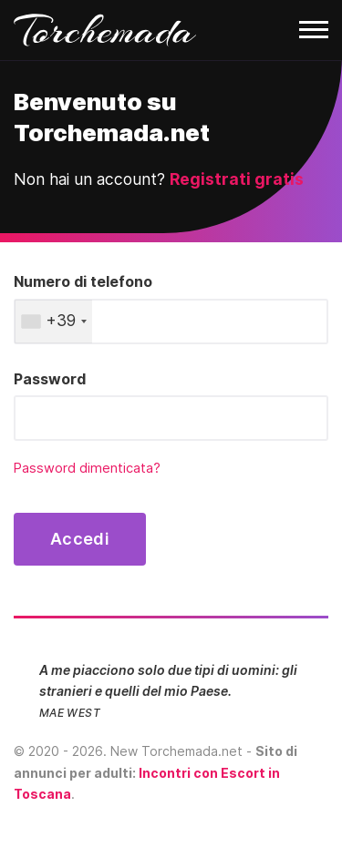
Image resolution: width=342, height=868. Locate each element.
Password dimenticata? (87, 468)
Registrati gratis (237, 179)
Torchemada (105, 30)
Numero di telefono (83, 281)
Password (50, 379)
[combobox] (53, 322)
